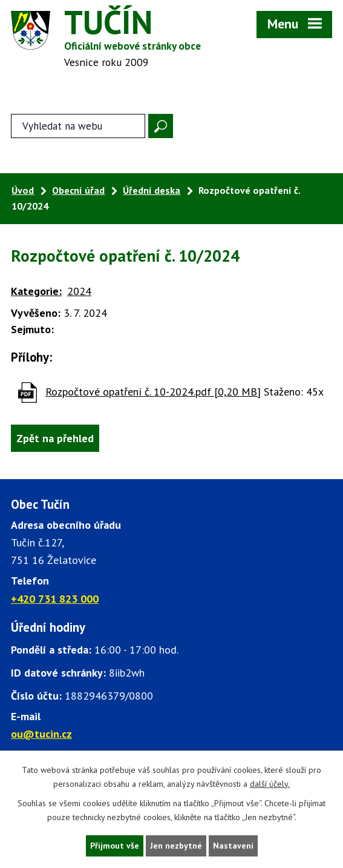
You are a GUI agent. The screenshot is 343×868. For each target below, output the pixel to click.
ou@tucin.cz (41, 734)
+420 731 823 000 (55, 599)
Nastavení (233, 846)
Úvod (23, 190)
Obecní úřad (78, 190)
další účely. (270, 784)
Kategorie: (36, 291)
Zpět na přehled (55, 438)
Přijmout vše (115, 846)
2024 (79, 291)
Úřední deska (152, 190)
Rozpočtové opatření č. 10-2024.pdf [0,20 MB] (153, 392)
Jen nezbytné (176, 846)
